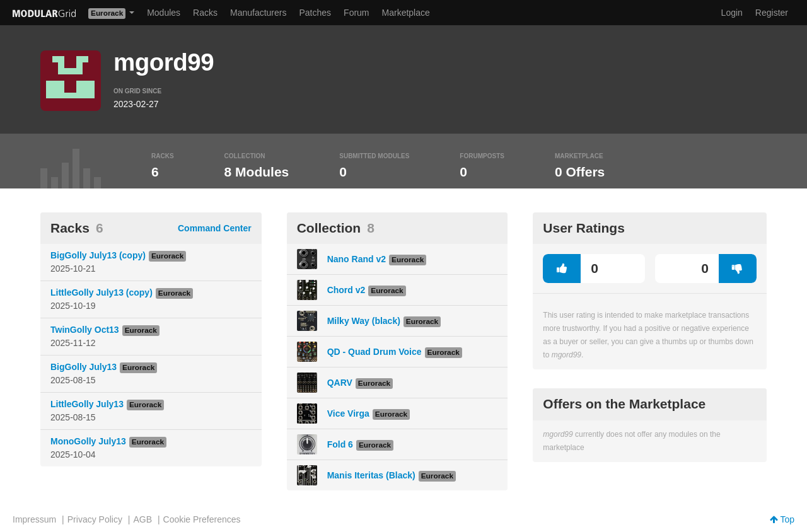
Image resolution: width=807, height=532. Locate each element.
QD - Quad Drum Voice (374, 352)
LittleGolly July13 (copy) (102, 292)
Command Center (215, 228)
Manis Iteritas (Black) (371, 475)
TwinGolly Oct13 (85, 330)
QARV (340, 383)
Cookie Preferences (202, 519)
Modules (164, 13)
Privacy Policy (95, 519)
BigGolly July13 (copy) (98, 255)
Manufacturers (258, 13)
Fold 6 (340, 444)
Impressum (34, 519)
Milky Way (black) (364, 321)
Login (732, 13)
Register (772, 13)
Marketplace (406, 13)
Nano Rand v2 (357, 259)
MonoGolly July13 (88, 441)
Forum (356, 13)
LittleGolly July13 (87, 404)
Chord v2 (346, 290)
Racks (205, 13)
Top (782, 519)
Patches (315, 13)
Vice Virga (348, 413)
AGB (142, 519)
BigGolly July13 (84, 367)
